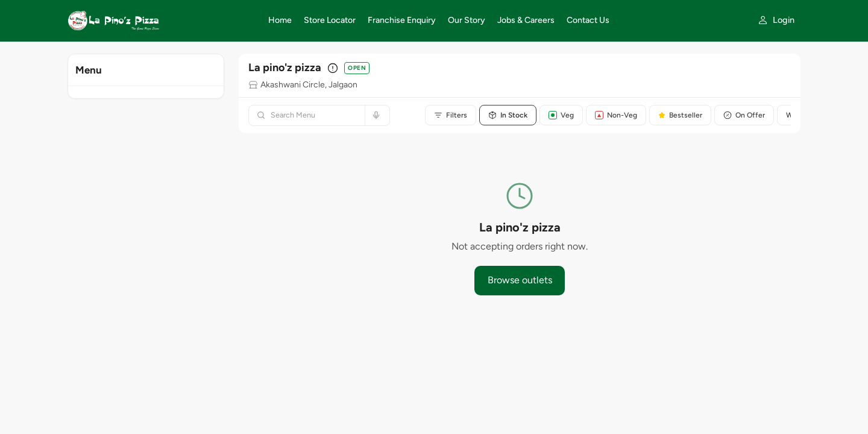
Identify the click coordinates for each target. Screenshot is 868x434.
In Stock (508, 115)
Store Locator (330, 20)
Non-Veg (616, 115)
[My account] (776, 20)
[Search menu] (314, 115)
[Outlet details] (333, 68)
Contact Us (588, 20)
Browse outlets (520, 280)
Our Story (467, 20)
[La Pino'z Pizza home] (161, 20)
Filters (451, 115)
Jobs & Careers (526, 20)
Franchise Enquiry (402, 20)
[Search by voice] (375, 115)
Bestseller (680, 115)
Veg (561, 115)
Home (280, 20)
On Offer (744, 115)
